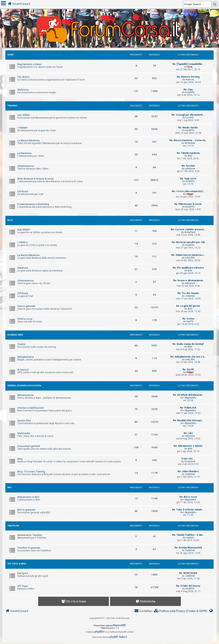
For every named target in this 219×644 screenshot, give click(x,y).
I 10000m (22, 128)
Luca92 (190, 118)
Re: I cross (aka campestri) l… (188, 191)
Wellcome (23, 90)
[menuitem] (181, 611)
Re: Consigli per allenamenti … (188, 115)
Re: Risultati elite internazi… (188, 420)
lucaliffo (190, 92)
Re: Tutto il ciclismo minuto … (188, 510)
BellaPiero (190, 232)
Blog (20, 459)
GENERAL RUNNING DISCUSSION (24, 386)
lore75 (190, 321)
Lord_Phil (190, 258)
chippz (190, 194)
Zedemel (190, 296)
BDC (10, 488)
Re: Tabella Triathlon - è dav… (188, 535)
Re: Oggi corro (188, 179)
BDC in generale (26, 510)
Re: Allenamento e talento (188, 446)
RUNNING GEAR (15, 335)
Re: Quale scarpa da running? (188, 344)
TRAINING (12, 106)
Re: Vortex (188, 319)
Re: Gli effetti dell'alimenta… (188, 395)
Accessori (23, 370)
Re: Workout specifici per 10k (188, 242)
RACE (10, 220)
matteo (190, 538)
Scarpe (21, 344)
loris (190, 67)
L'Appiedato (190, 398)
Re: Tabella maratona (188, 153)
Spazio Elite (24, 421)
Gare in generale (26, 306)
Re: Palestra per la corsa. (188, 204)
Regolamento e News (29, 64)
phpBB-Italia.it (118, 637)
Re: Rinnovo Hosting (188, 77)
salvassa (190, 169)
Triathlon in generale (29, 548)
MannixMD (119, 625)
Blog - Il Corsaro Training (31, 472)
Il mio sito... (188, 459)
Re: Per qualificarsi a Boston (188, 268)
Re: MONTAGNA (188, 573)
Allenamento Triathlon (30, 535)
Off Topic (23, 586)
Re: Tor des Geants (188, 293)
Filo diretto (24, 77)
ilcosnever (190, 461)
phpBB (99, 632)
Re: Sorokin (188, 166)
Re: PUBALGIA (188, 408)
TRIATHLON (13, 526)
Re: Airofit (188, 369)
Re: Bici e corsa (188, 497)
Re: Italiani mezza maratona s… (188, 255)
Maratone (23, 268)
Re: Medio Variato (188, 128)
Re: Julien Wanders (188, 471)
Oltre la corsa (25, 319)
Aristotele (190, 143)
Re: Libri (188, 433)
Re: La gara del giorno (188, 306)
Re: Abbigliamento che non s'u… (188, 357)
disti (190, 156)
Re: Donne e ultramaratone (188, 280)
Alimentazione (25, 395)
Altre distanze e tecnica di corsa (35, 179)
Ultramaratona (25, 166)
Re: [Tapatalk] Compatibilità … (188, 64)
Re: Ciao (188, 90)
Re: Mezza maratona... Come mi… (188, 140)
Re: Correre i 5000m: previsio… (188, 230)
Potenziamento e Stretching (33, 204)
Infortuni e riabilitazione (31, 408)
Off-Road (23, 191)
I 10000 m (23, 242)
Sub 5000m (24, 115)
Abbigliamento (26, 357)
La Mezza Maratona (28, 140)
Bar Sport (23, 573)
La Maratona (24, 153)
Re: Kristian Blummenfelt (188, 548)
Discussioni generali (29, 446)
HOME (10, 55)
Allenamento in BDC (29, 497)
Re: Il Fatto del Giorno (188, 586)
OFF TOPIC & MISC (17, 564)
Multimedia (24, 433)
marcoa (190, 80)
